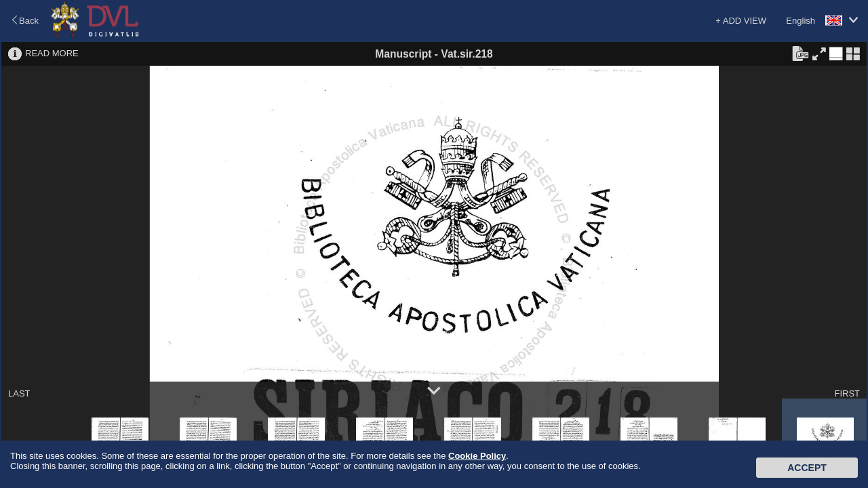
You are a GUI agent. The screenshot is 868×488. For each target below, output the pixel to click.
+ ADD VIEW (741, 21)
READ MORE (52, 53)
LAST (19, 393)
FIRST (847, 393)
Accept (807, 468)
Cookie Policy (477, 456)
